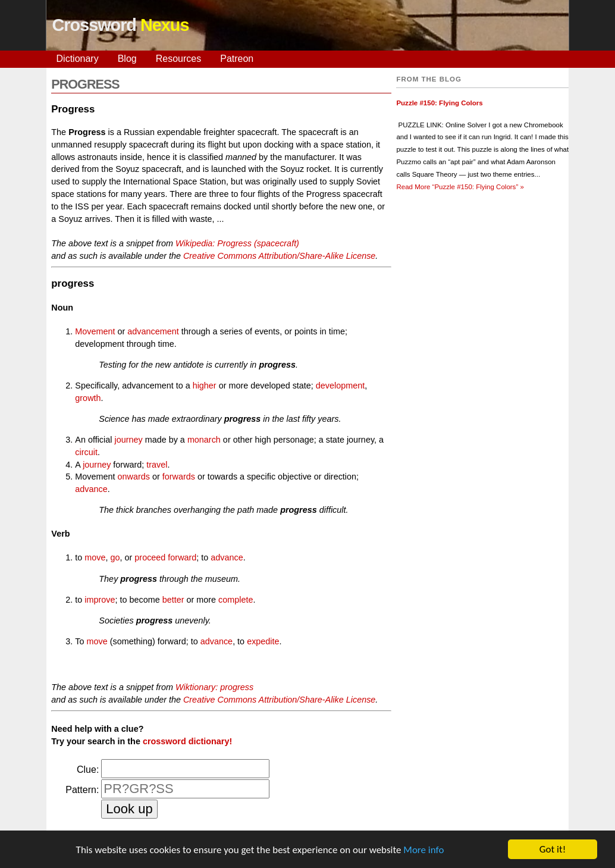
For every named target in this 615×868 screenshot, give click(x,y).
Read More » (460, 187)
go (115, 557)
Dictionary (78, 59)
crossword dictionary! (187, 741)
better (173, 600)
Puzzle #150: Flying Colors (439, 103)
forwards (179, 477)
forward (182, 557)
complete (236, 600)
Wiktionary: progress (214, 687)
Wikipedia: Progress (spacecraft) (237, 243)
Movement (95, 331)
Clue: (88, 770)
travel (157, 465)
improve (100, 600)
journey (128, 440)
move (95, 557)
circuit (86, 452)
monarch (204, 440)
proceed (150, 557)
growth (88, 398)
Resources (178, 59)
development (340, 386)
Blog (127, 59)
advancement (153, 331)
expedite (263, 641)
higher (205, 386)
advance (91, 489)
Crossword (121, 25)
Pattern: (82, 790)
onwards (134, 477)
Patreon (237, 59)
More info (423, 852)
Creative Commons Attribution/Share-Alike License (279, 256)
